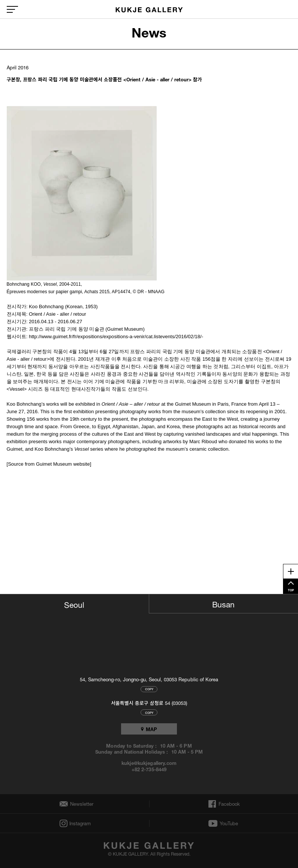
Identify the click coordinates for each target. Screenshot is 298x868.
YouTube (229, 823)
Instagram (79, 824)
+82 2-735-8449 (149, 769)
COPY (149, 689)
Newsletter (80, 804)
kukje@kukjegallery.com (149, 763)
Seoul (74, 604)
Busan (223, 603)
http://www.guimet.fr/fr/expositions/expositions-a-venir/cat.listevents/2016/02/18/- (116, 337)
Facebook (228, 804)
